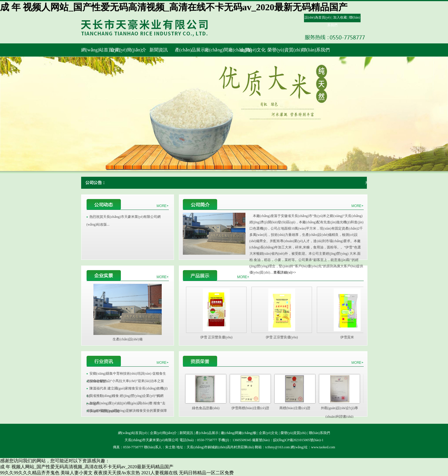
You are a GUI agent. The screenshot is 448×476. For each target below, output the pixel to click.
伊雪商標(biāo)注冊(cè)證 (250, 408)
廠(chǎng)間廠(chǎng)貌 (239, 433)
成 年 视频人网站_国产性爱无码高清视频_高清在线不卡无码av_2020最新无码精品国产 (174, 7)
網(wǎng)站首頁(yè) (133, 433)
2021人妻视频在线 (159, 473)
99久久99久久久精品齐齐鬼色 (30, 473)
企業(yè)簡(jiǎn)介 (164, 433)
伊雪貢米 (347, 337)
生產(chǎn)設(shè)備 (127, 339)
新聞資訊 (186, 433)
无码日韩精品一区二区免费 (206, 473)
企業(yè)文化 (268, 433)
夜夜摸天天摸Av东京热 (117, 473)
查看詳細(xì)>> (285, 272)
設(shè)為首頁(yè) (318, 17)
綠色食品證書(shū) (206, 408)
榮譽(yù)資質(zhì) (294, 433)
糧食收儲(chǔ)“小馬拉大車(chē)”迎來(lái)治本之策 (127, 381)
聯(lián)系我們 (319, 433)
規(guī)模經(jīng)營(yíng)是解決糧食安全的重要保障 (128, 411)
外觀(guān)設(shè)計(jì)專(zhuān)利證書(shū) (339, 409)
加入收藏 (340, 17)
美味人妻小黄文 (77, 473)
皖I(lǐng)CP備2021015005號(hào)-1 (298, 440)
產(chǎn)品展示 (207, 433)
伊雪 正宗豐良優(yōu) (216, 337)
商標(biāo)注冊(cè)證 (295, 408)
